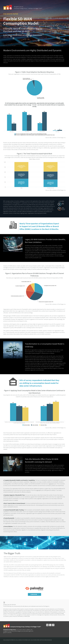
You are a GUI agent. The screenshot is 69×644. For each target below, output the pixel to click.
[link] (35, 602)
